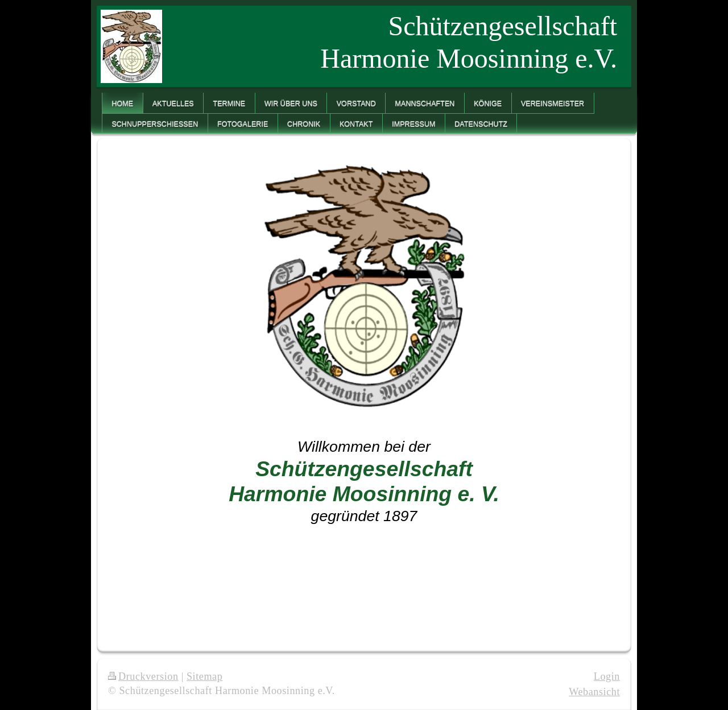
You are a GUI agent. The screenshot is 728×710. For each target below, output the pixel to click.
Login (607, 676)
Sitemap (204, 676)
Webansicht (594, 692)
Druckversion (143, 676)
